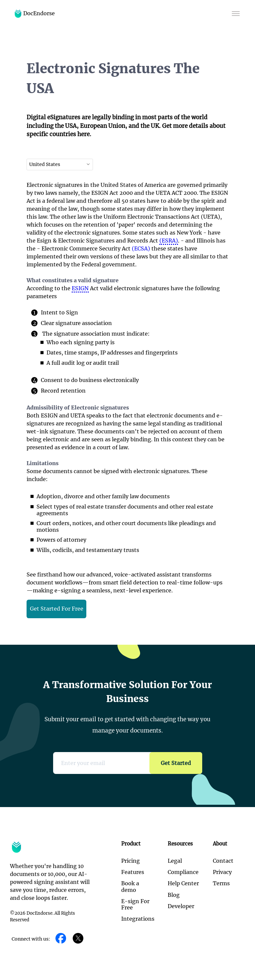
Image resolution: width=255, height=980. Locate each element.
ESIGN (80, 288)
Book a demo (130, 886)
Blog (174, 895)
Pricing (130, 861)
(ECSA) (141, 248)
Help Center (183, 883)
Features (133, 872)
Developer (181, 906)
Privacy (222, 872)
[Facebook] (61, 939)
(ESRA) (169, 241)
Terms (221, 883)
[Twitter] (78, 939)
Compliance (183, 872)
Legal (175, 861)
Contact (223, 861)
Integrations (138, 919)
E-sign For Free (135, 904)
